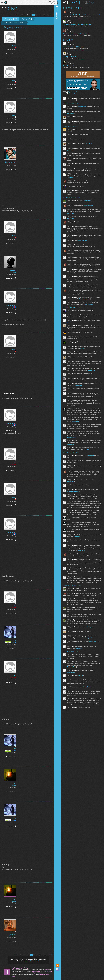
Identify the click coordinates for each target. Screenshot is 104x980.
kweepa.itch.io (91, 649)
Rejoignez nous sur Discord (59, 969)
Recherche (49, 3)
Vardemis (13, 270)
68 (20, 15)
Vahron (71, 43)
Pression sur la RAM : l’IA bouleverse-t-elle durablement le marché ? (83, 15)
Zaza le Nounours (11, 162)
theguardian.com (89, 698)
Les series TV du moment (72, 56)
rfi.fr (77, 131)
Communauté (59, 480)
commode (13, 934)
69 (23, 15)
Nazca (70, 52)
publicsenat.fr (73, 486)
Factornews (11, 19)
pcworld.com (79, 100)
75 (41, 15)
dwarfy (14, 46)
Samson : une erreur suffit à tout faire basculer (78, 34)
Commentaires (74, 8)
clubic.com (82, 687)
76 (44, 15)
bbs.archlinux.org (84, 240)
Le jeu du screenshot (14, 23)
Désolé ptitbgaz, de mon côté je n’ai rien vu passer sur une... (79, 35)
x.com (89, 453)
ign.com (82, 177)
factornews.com (73, 441)
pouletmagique (11, 305)
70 (26, 15)
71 (29, 15)
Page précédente (18, 15)
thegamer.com (73, 683)
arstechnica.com (81, 181)
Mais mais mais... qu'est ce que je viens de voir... (77, 58)
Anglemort (71, 62)
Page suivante (50, 15)
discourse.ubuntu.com (86, 299)
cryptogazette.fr (84, 106)
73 (35, 15)
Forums (70, 40)
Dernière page (52, 15)
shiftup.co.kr (76, 448)
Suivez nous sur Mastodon (59, 973)
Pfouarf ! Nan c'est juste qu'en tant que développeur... (78, 26)
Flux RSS (59, 966)
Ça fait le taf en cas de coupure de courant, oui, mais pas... (79, 16)
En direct (73, 3)
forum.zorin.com (90, 304)
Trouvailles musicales (71, 66)
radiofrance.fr (89, 200)
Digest (91, 3)
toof (15, 641)
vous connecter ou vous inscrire (31, 961)
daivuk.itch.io (88, 558)
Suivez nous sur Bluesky (59, 976)
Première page (15, 15)
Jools (14, 463)
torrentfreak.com (90, 205)
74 (38, 15)
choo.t (70, 11)
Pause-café (27, 19)
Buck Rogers (72, 30)
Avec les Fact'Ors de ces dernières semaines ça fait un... (78, 67)
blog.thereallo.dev (74, 678)
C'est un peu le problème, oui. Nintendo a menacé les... (78, 48)
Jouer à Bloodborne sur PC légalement (75, 47)
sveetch (71, 20)
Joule (14, 784)
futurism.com (94, 652)
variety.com (92, 638)
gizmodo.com (73, 113)
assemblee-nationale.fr (75, 496)
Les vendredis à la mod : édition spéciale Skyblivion (79, 24)
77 (47, 15)
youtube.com (76, 150)
